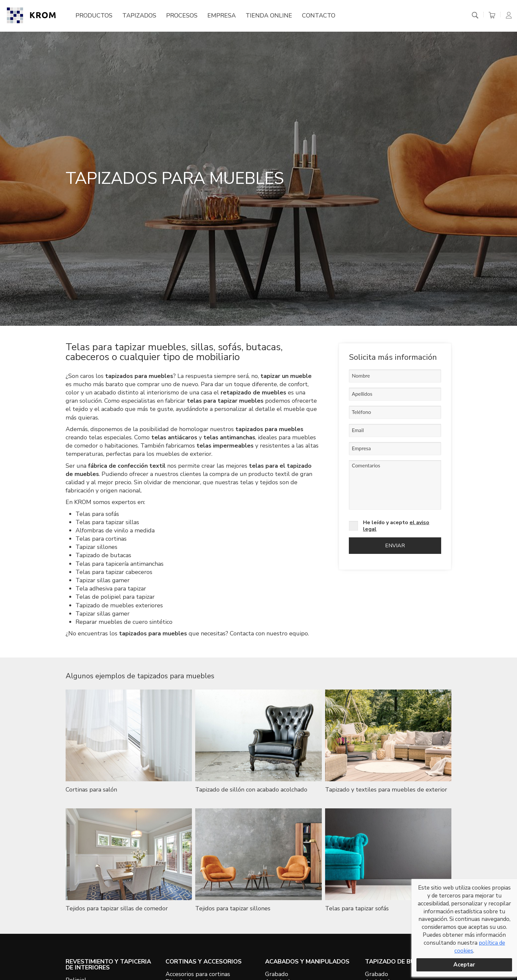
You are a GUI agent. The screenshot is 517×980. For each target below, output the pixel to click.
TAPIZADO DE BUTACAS (400, 962)
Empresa (222, 16)
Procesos (182, 16)
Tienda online (269, 16)
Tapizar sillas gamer (103, 580)
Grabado (277, 974)
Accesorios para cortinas (198, 974)
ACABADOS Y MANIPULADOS (307, 962)
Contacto (319, 16)
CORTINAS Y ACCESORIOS (204, 962)
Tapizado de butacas (103, 555)
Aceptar (464, 965)
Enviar (395, 546)
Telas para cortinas (101, 539)
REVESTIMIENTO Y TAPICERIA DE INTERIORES (108, 964)
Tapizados (139, 16)
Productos (94, 16)
